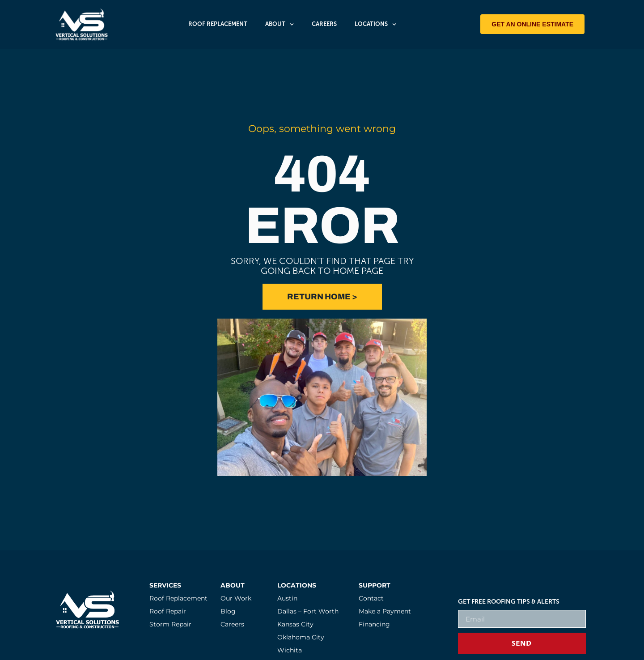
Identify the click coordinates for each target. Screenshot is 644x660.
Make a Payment (385, 611)
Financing (374, 624)
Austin (287, 598)
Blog (228, 611)
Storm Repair (170, 624)
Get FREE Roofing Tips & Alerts (509, 602)
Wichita (290, 650)
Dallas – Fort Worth (308, 611)
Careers (324, 24)
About (280, 24)
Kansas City (295, 624)
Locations (375, 24)
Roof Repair (168, 611)
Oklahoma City (301, 637)
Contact (371, 598)
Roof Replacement (218, 24)
